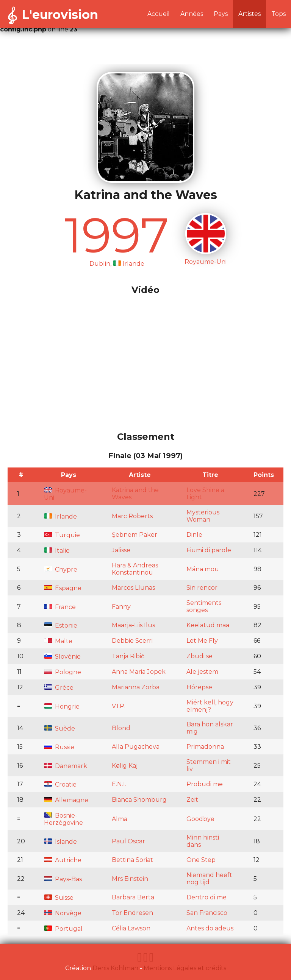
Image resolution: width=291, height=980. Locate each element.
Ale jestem (202, 672)
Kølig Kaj (125, 766)
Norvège (63, 913)
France (60, 607)
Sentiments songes (204, 606)
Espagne (63, 588)
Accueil (159, 14)
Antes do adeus (210, 928)
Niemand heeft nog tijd (209, 879)
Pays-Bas (63, 879)
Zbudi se (199, 656)
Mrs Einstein (130, 879)
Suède (59, 728)
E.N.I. (119, 784)
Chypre (61, 569)
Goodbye (200, 819)
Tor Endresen (132, 913)
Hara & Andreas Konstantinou (135, 569)
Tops (278, 14)
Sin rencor (202, 588)
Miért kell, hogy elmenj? (210, 706)
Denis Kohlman (115, 968)
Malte (58, 641)
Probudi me (205, 784)
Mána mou (203, 569)
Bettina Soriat (132, 860)
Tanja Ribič (128, 656)
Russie (59, 747)
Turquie (62, 535)
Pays (221, 14)
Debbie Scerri (132, 641)
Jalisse (121, 550)
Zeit (192, 800)
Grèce (59, 688)
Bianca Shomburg (139, 800)
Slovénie (62, 657)
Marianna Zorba (136, 687)
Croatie (60, 784)
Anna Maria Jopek (139, 672)
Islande (60, 842)
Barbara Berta (133, 897)
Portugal (63, 929)
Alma (120, 819)
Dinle (194, 535)
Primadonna (205, 747)
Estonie (61, 626)
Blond (121, 728)
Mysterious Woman (203, 516)
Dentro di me (207, 897)
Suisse (59, 898)
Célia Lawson (131, 928)
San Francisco (207, 913)
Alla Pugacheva (136, 747)
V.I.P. (119, 706)
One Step (201, 860)
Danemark (66, 766)
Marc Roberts (132, 516)
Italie (57, 551)
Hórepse (199, 687)
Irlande (60, 516)
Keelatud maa (208, 625)
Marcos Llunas (133, 588)
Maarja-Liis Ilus (133, 625)
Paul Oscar (128, 841)
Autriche (63, 860)
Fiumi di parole (209, 550)
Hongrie (62, 707)
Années (192, 14)
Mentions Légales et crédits (185, 968)
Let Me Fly (202, 641)
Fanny (121, 607)
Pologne (63, 672)
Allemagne (66, 800)
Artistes (250, 14)
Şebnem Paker (135, 535)
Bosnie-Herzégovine (63, 819)
